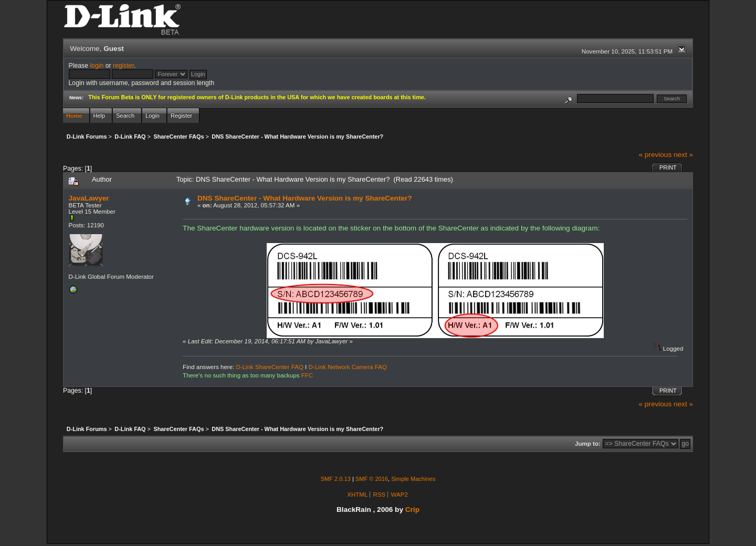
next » (683, 155)
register (123, 66)
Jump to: (588, 444)
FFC (307, 375)
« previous (655, 155)
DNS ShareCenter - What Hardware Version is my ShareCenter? (305, 198)
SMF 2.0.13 (336, 479)
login (97, 66)
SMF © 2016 (372, 479)
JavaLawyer (89, 198)
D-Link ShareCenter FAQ (270, 367)
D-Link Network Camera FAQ (348, 367)
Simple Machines (413, 479)
